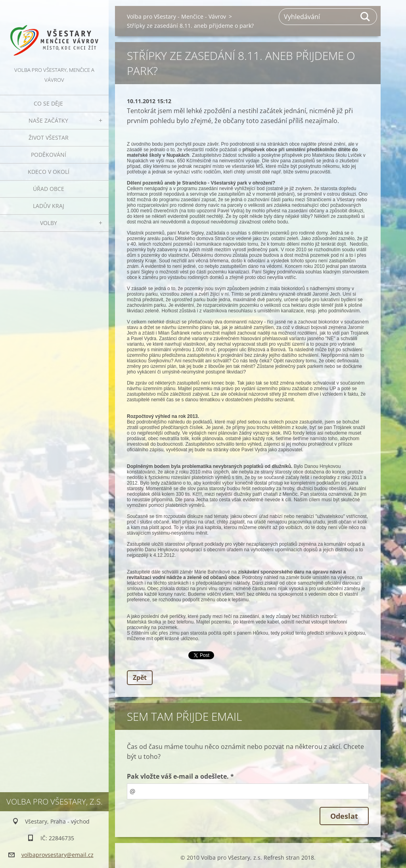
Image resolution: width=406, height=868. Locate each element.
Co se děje (48, 103)
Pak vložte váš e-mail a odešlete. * (180, 776)
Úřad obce (49, 189)
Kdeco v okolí (49, 172)
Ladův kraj (49, 206)
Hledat (366, 17)
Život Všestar (49, 138)
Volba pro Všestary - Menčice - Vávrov (176, 16)
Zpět (140, 677)
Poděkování (49, 155)
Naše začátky (48, 120)
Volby (49, 223)
